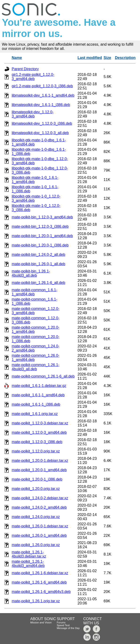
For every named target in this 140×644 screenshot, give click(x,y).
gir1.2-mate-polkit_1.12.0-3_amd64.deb (33, 77)
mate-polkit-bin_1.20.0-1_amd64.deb (42, 236)
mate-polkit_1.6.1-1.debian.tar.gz (39, 386)
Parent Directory (25, 69)
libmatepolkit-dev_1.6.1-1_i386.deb (41, 105)
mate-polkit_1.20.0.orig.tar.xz (36, 489)
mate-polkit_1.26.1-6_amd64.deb (39, 582)
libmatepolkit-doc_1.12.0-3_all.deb (40, 133)
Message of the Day (68, 628)
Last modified (90, 58)
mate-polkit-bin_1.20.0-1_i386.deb (40, 245)
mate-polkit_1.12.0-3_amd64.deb (39, 432)
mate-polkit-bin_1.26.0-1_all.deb (39, 264)
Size (107, 58)
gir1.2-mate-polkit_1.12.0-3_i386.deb (42, 86)
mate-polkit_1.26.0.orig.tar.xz (36, 545)
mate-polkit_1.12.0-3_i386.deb (37, 442)
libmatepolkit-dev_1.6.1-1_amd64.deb (43, 95)
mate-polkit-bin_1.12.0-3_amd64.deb (42, 217)
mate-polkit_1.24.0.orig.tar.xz (36, 517)
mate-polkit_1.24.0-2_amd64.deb (39, 507)
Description (125, 58)
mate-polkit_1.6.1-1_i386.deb (36, 404)
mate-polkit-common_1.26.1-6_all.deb (43, 376)
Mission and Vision (41, 622)
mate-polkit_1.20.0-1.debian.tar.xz (40, 461)
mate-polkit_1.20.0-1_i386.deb (37, 479)
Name (17, 58)
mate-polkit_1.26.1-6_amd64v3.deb (41, 592)
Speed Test (63, 625)
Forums (61, 622)
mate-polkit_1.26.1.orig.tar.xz (36, 601)
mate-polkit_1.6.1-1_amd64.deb (38, 395)
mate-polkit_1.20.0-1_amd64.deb (39, 470)
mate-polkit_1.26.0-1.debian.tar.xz (40, 526)
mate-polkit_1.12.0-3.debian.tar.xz (40, 423)
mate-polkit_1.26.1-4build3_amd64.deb (28, 564)
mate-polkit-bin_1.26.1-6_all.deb (39, 283)
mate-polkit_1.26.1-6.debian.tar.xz (40, 573)
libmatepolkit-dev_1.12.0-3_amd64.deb (33, 114)
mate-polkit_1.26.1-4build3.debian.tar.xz (29, 554)
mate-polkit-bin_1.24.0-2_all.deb (39, 255)
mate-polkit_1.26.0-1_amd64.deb (39, 535)
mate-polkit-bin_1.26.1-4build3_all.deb (31, 273)
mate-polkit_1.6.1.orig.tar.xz (35, 414)
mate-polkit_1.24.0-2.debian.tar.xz (40, 498)
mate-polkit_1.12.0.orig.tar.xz (36, 451)
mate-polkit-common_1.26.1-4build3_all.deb (36, 367)
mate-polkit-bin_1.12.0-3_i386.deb (40, 226)
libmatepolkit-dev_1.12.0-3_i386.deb (42, 123)
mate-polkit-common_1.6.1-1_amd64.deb (35, 292)
